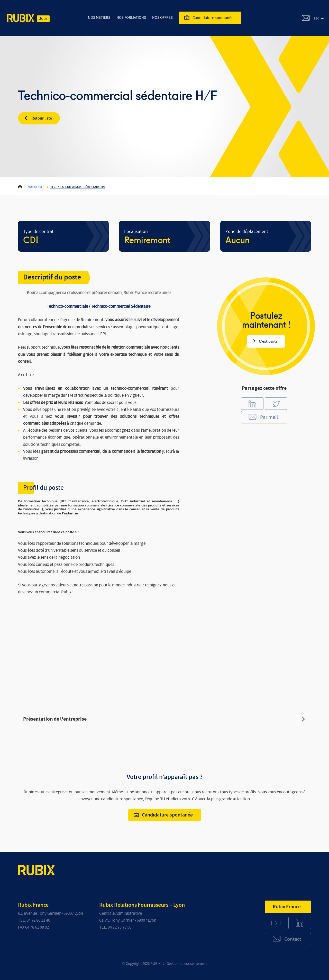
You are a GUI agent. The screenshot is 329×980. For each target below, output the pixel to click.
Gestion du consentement (187, 964)
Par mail (263, 417)
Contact (287, 939)
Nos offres (162, 18)
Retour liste (38, 118)
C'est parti (265, 341)
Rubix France (287, 907)
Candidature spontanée (209, 17)
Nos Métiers (99, 18)
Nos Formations (131, 18)
